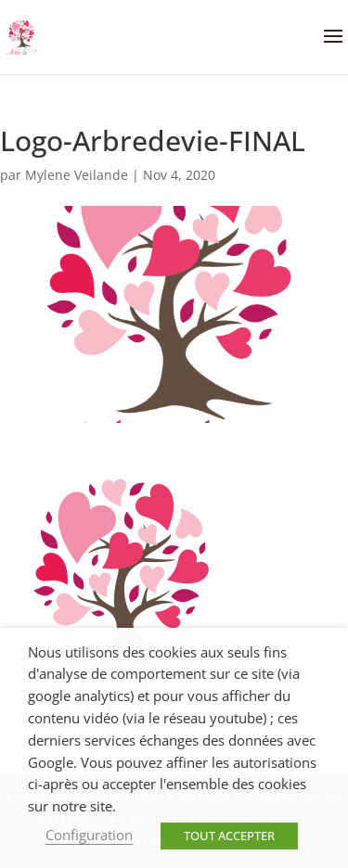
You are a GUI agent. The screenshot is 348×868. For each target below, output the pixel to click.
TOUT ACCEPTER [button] (229, 836)
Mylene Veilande (77, 175)
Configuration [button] (89, 835)
